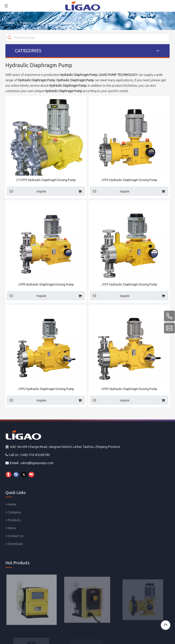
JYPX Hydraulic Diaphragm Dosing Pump (129, 180)
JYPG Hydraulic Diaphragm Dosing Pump (46, 389)
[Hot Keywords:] (10, 38)
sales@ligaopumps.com (37, 463)
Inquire (26, 191)
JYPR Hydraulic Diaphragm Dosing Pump (46, 284)
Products (13, 520)
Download (14, 544)
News (11, 528)
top (166, 625)
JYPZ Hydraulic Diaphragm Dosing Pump (129, 284)
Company (13, 512)
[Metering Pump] (92, 38)
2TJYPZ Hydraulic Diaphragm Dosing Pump (46, 180)
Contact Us (15, 536)
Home (11, 504)
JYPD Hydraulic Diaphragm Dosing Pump (129, 389)
